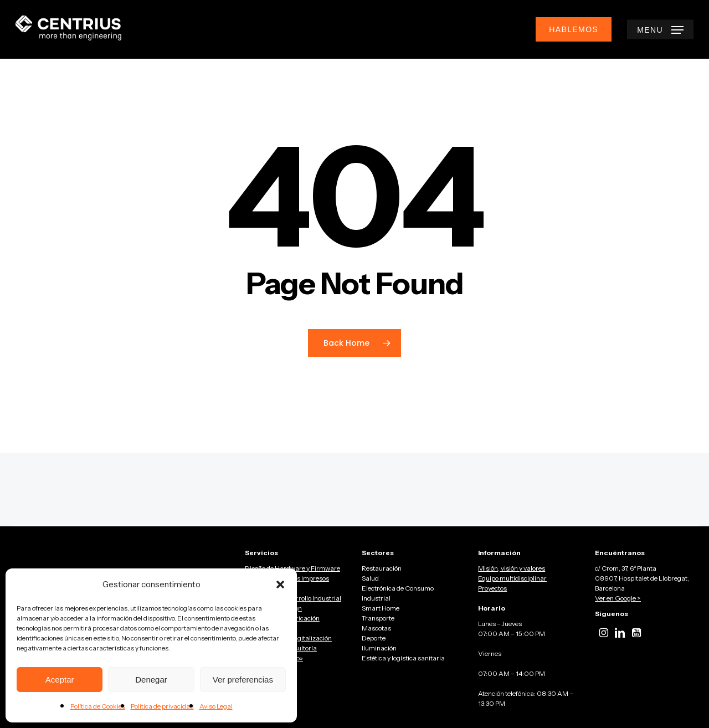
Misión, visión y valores (512, 568)
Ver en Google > (618, 598)
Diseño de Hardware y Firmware (292, 568)
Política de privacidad (162, 706)
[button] (280, 585)
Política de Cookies (98, 706)
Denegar (151, 680)
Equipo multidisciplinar (512, 578)
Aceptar (60, 680)
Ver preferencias (243, 680)
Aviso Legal (216, 706)
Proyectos (492, 588)
